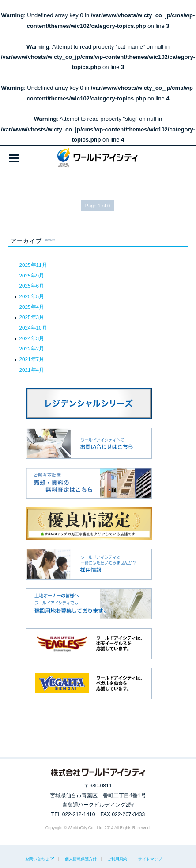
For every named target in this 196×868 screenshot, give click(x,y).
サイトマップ (150, 859)
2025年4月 (32, 307)
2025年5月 (32, 296)
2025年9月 (32, 275)
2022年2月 (32, 348)
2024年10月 (33, 328)
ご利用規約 (117, 859)
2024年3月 (32, 338)
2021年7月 (32, 359)
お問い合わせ (37, 859)
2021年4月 (32, 370)
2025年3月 (32, 317)
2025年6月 (32, 286)
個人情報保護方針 (81, 859)
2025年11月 (33, 265)
